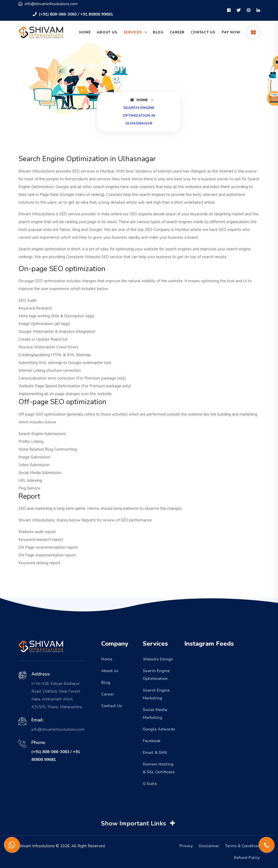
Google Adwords (159, 729)
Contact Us (203, 32)
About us (110, 671)
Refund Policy (247, 858)
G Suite (150, 784)
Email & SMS (155, 753)
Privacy (186, 846)
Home (85, 32)
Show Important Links (139, 823)
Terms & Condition (242, 846)
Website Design (158, 659)
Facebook (152, 741)
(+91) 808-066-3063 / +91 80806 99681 (73, 14)
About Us (107, 32)
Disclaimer (209, 846)
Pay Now (231, 32)
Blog (158, 32)
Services (133, 32)
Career (177, 32)
